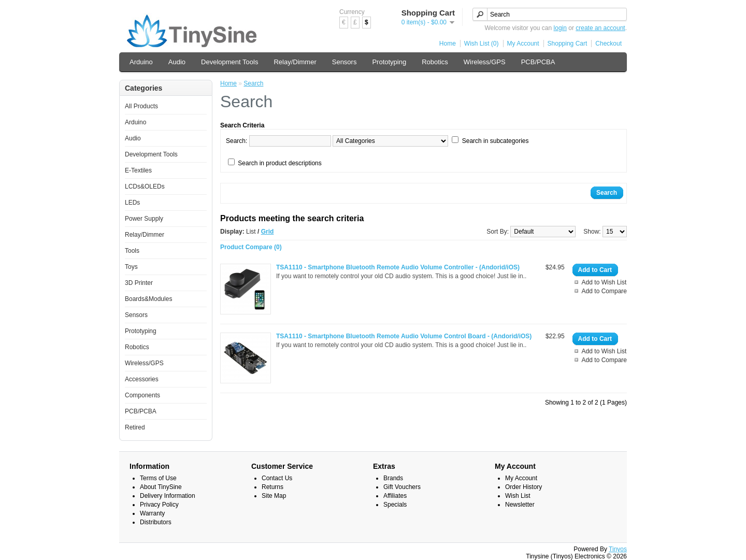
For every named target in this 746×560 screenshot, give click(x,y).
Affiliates (395, 496)
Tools (132, 251)
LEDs (132, 203)
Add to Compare (604, 291)
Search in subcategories (496, 141)
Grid (268, 232)
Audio (177, 62)
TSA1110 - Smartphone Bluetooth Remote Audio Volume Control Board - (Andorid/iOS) (404, 336)
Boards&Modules (148, 299)
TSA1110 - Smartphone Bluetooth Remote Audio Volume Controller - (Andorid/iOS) (398, 267)
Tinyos (618, 549)
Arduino (141, 62)
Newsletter (520, 505)
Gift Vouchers (402, 487)
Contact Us (277, 478)
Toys (131, 267)
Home (448, 44)
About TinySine (161, 487)
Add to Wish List (604, 282)
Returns (272, 487)
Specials (395, 505)
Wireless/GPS (485, 62)
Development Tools (229, 62)
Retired (135, 427)
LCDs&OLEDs (145, 186)
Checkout (608, 44)
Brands (393, 478)
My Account (523, 44)
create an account (600, 28)
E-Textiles (138, 170)
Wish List (518, 496)
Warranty (152, 513)
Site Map (274, 496)
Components (142, 395)
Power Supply (144, 219)
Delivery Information (168, 496)
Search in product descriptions (279, 163)
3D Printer (139, 283)
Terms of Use (158, 478)
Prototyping (389, 62)
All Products (141, 106)
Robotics (435, 62)
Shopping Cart (568, 44)
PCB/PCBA (538, 62)
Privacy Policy (159, 505)
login (560, 28)
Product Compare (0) (251, 247)
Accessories (142, 379)
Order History (523, 487)
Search (253, 83)
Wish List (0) (482, 44)
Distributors (156, 522)
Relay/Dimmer (295, 62)
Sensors (345, 62)
